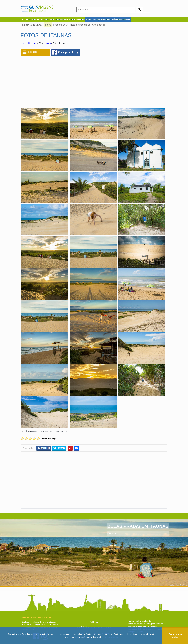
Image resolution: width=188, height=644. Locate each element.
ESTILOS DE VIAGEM (77, 20)
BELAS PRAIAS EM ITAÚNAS (138, 526)
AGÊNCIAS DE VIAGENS (121, 20)
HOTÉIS (89, 20)
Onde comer (99, 25)
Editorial (94, 622)
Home (23, 43)
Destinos (32, 43)
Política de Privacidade (92, 637)
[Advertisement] (53, 80)
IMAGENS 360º (62, 20)
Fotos (48, 25)
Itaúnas (47, 43)
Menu (33, 52)
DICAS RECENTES (32, 20)
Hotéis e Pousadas (80, 25)
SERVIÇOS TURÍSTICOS (102, 20)
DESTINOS (44, 20)
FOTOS (52, 20)
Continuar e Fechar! (175, 636)
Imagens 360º (61, 25)
